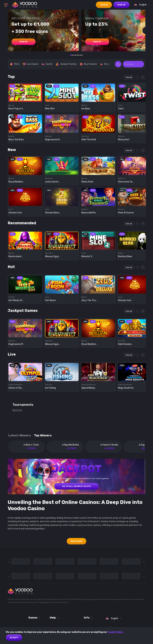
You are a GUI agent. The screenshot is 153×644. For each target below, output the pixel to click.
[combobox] (141, 5)
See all (129, 77)
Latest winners (20, 436)
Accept (14, 638)
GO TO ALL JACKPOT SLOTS (76, 486)
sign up (121, 5)
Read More (76, 541)
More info (17, 410)
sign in (104, 5)
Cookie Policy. (115, 632)
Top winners (43, 436)
